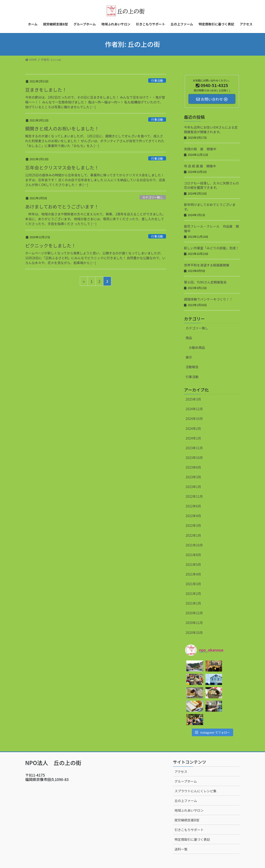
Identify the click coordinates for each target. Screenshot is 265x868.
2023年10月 (194, 458)
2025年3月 (193, 399)
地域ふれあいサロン (189, 784)
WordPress (90, 857)
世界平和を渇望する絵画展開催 (207, 265)
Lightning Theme (114, 857)
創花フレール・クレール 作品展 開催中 (211, 229)
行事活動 (157, 80)
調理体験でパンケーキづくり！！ (208, 299)
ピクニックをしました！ (51, 246)
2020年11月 (194, 623)
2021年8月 (193, 555)
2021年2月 (193, 594)
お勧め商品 (197, 347)
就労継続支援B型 (187, 793)
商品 (189, 338)
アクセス (181, 745)
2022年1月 (193, 535)
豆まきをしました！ (46, 90)
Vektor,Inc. (176, 857)
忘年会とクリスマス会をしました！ (62, 167)
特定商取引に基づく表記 (192, 813)
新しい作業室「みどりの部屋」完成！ (211, 248)
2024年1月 (193, 438)
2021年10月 (194, 545)
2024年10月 (194, 419)
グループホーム (186, 754)
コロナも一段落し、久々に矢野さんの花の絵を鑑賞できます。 (211, 185)
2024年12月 (194, 409)
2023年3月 (193, 477)
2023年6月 (193, 467)
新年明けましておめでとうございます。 (210, 207)
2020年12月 (194, 613)
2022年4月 (193, 516)
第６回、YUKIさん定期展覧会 (205, 282)
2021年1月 (193, 603)
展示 (189, 357)
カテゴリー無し (153, 197)
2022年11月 (194, 496)
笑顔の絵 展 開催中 (200, 149)
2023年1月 (193, 487)
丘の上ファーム (186, 774)
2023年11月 (194, 448)
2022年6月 (193, 506)
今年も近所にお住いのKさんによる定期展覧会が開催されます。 (211, 130)
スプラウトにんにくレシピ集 (196, 764)
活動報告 (192, 367)
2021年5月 (193, 564)
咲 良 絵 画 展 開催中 (200, 166)
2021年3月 (193, 584)
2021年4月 (193, 574)
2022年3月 (193, 525)
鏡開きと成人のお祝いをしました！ (62, 128)
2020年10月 (194, 633)
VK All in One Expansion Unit (146, 857)
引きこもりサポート (189, 803)
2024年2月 (193, 428)
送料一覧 (181, 822)
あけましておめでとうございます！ (62, 206)
